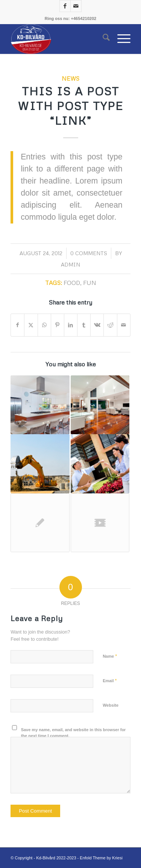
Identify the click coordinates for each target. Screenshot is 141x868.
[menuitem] (102, 39)
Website (111, 705)
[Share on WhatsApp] (44, 325)
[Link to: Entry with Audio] (100, 464)
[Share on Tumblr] (84, 325)
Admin (70, 264)
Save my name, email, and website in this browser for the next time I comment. (74, 733)
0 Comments (89, 253)
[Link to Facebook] (65, 6)
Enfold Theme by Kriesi (101, 858)
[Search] (102, 39)
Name (110, 656)
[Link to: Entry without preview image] (40, 523)
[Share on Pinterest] (58, 325)
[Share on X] (31, 325)
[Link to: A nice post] (100, 405)
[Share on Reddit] (110, 325)
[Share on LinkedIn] (71, 325)
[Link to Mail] (76, 6)
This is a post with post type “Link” (70, 106)
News (70, 78)
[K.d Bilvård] (58, 39)
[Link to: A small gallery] (40, 405)
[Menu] (120, 39)
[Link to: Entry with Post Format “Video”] (100, 523)
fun (90, 282)
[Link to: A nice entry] (40, 464)
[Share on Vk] (97, 325)
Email (110, 680)
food (72, 282)
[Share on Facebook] (17, 325)
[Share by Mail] (124, 325)
